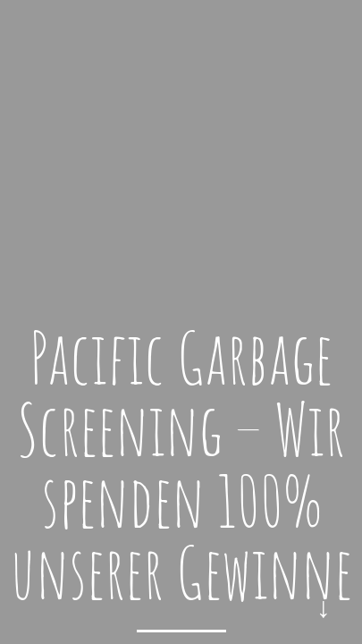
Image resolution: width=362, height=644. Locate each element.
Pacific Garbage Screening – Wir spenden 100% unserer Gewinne (181, 465)
